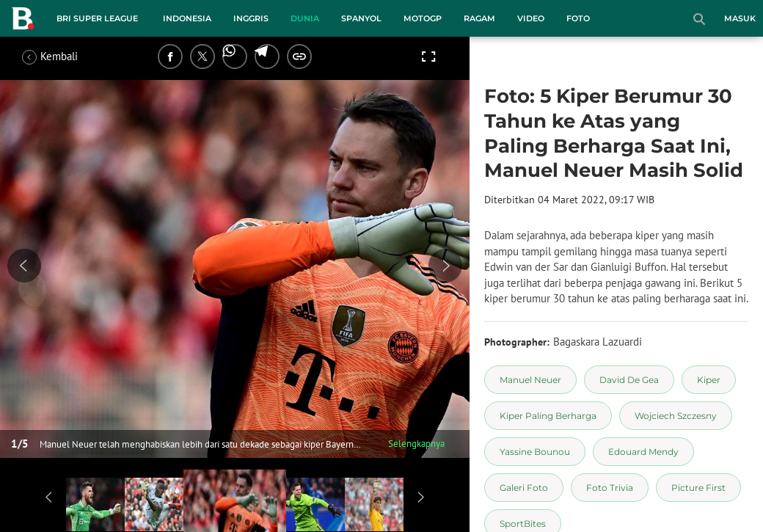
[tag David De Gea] (629, 380)
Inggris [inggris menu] (251, 18)
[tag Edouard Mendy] (643, 452)
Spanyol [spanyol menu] (361, 18)
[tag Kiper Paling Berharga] (548, 416)
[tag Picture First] (698, 488)
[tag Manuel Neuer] (530, 380)
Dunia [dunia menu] (305, 18)
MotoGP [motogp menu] (423, 18)
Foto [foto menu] (578, 18)
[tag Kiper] (709, 380)
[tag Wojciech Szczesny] (676, 416)
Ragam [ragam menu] (479, 18)
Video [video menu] (531, 18)
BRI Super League (97, 18)
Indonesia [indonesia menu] (187, 18)
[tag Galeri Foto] (524, 488)
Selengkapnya (416, 444)
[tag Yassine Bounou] (535, 452)
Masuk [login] (740, 18)
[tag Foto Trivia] (610, 488)
